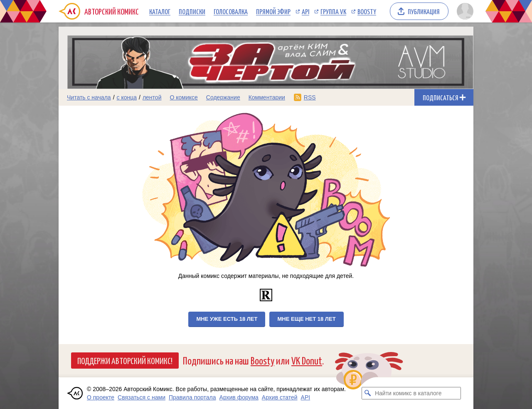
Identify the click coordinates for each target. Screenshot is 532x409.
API (305, 11)
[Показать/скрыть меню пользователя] (464, 11)
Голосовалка (231, 11)
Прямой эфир (273, 11)
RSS (310, 97)
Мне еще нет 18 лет (306, 319)
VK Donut (307, 360)
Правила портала (192, 397)
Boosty (367, 11)
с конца (127, 97)
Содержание (223, 97)
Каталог (160, 11)
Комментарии (267, 97)
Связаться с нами (142, 397)
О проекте (101, 397)
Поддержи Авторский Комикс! (125, 360)
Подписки (192, 11)
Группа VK (333, 11)
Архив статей (280, 397)
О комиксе (183, 97)
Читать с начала (89, 97)
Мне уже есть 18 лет (227, 319)
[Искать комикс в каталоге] (368, 393)
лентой (152, 97)
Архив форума (239, 397)
